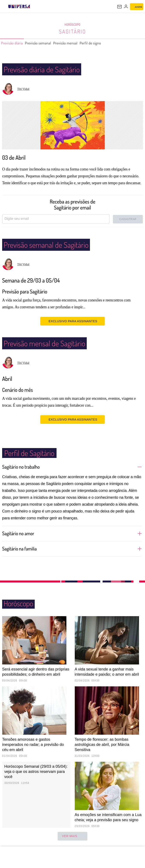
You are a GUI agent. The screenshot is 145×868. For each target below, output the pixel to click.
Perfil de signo (106, 43)
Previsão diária (14, 43)
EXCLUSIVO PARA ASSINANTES (72, 321)
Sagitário (72, 31)
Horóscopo (73, 25)
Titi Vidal (23, 89)
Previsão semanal (45, 43)
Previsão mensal (77, 43)
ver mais (72, 836)
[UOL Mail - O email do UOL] (120, 7)
